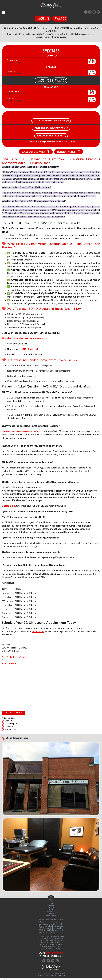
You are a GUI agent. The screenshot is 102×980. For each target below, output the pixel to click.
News (51, 910)
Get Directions (12, 713)
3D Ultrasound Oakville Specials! (51, 930)
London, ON (9, 726)
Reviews (51, 914)
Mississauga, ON (11, 723)
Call (51, 953)
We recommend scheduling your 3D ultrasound (23, 431)
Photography (51, 916)
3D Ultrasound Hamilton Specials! (51, 924)
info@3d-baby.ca (9, 663)
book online (38, 631)
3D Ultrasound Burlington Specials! (51, 926)
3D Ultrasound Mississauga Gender (51, 936)
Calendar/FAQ (51, 912)
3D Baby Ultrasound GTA (51, 947)
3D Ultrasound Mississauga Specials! (51, 922)
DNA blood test (30, 349)
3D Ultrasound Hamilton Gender (51, 944)
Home (51, 903)
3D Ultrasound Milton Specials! (51, 928)
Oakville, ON (9, 721)
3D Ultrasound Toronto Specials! (51, 932)
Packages (51, 905)
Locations (51, 907)
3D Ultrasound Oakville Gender (51, 940)
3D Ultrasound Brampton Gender (51, 938)
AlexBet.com (61, 975)
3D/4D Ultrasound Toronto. (51, 949)
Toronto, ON (9, 729)
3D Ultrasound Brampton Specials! (51, 920)
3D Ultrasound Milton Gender (51, 942)
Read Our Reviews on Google (14, 657)
